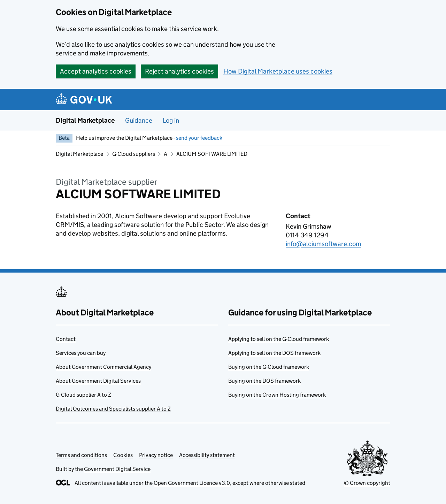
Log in (171, 120)
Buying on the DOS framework (264, 381)
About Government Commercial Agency (103, 367)
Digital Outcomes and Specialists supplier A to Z (113, 409)
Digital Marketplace (85, 120)
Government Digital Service (117, 469)
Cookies (123, 455)
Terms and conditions (81, 455)
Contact (66, 339)
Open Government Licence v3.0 (192, 483)
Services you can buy (81, 353)
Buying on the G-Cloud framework (269, 367)
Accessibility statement (207, 455)
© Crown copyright (367, 483)
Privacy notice (156, 455)
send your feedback (199, 138)
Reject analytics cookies (179, 71)
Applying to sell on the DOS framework (274, 353)
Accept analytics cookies (96, 71)
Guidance (139, 120)
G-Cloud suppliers (134, 154)
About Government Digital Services (98, 381)
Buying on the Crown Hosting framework (277, 395)
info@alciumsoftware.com (323, 244)
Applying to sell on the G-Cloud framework (279, 339)
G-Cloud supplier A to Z (83, 395)
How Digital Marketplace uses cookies (278, 71)
